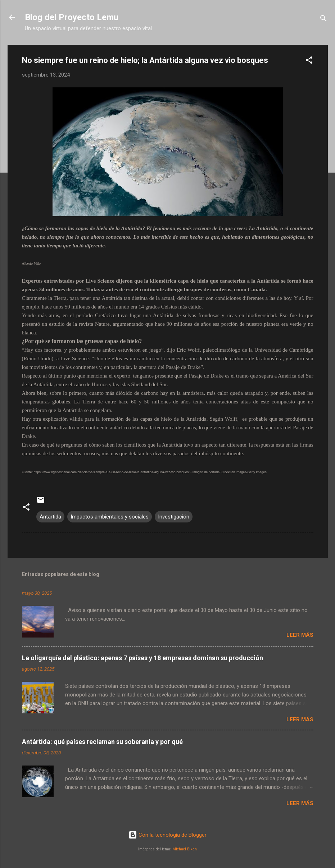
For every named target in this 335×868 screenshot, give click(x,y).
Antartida (50, 517)
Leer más (300, 635)
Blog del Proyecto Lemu (72, 17)
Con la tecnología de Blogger (167, 835)
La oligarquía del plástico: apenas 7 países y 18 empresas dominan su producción (142, 658)
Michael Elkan (185, 849)
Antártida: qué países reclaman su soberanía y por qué (102, 742)
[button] (309, 61)
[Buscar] (323, 20)
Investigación (174, 517)
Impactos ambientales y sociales (110, 517)
